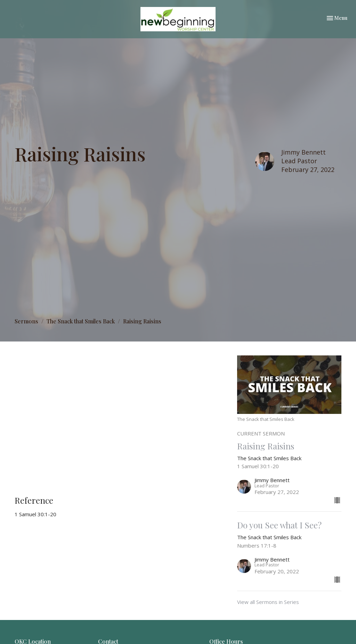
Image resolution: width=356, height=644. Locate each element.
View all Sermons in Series (268, 602)
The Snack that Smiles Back (81, 321)
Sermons (26, 321)
